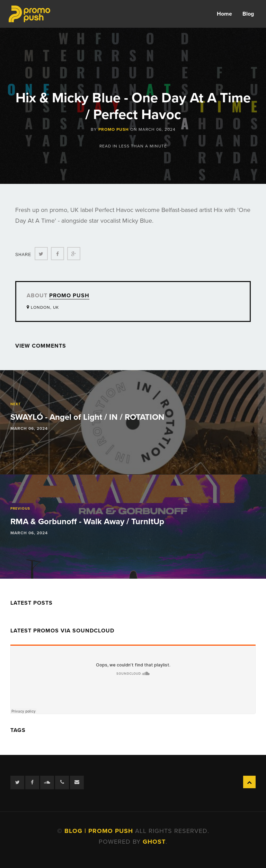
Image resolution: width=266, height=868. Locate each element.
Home (224, 14)
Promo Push (114, 129)
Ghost (154, 842)
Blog (248, 14)
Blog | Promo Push (100, 831)
